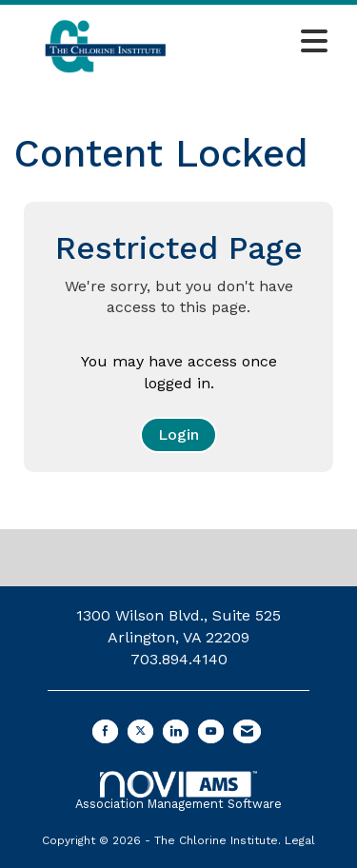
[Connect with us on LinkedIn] (176, 731)
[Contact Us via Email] (247, 731)
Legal (300, 840)
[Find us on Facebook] (105, 731)
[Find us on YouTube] (211, 731)
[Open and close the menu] (267, 43)
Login (178, 434)
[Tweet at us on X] (140, 731)
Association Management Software (178, 791)
